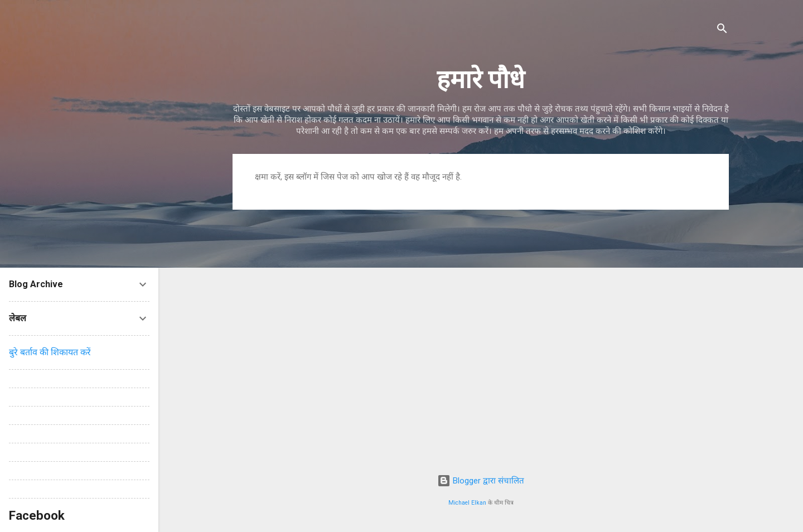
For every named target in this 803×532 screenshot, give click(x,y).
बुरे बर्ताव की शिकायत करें (50, 352)
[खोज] (722, 30)
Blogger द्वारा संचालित (481, 481)
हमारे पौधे (481, 79)
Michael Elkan (467, 503)
